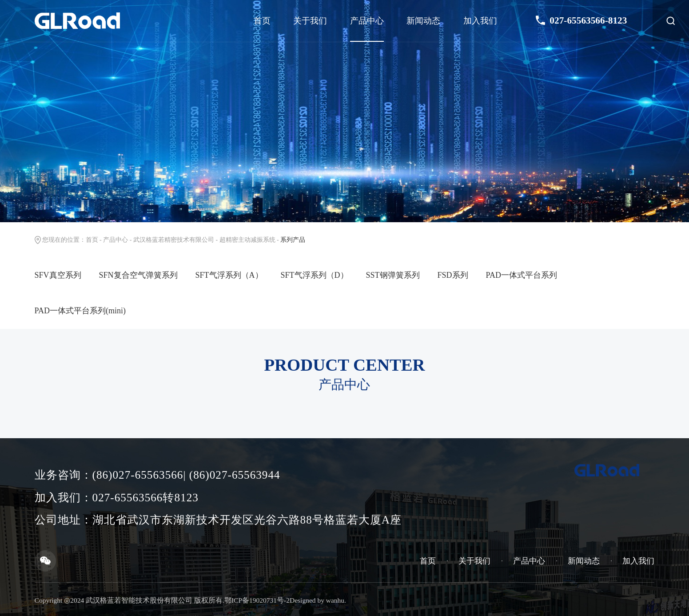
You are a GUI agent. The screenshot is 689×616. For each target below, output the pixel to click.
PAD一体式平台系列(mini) (80, 311)
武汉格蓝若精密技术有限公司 (174, 240)
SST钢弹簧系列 (393, 275)
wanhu (335, 600)
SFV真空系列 (58, 275)
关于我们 (310, 21)
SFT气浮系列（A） (229, 275)
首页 (262, 21)
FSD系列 (453, 275)
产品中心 (367, 21)
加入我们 (480, 21)
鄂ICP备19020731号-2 (257, 600)
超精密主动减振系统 (247, 240)
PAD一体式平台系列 (522, 275)
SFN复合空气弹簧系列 (138, 275)
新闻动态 (423, 21)
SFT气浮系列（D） (315, 275)
